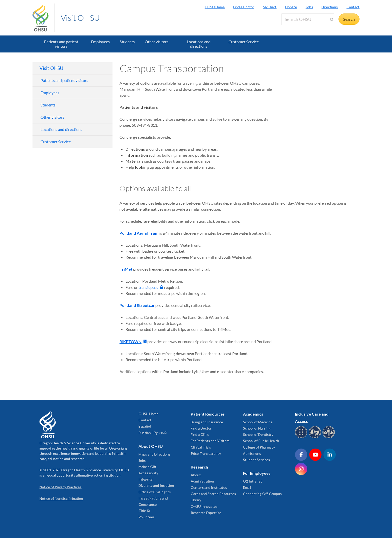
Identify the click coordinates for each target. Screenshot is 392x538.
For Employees (257, 473)
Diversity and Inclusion (156, 485)
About (196, 475)
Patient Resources (208, 414)
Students (127, 42)
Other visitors (157, 42)
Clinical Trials (201, 447)
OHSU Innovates (204, 506)
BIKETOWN (130, 341)
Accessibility (148, 473)
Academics (253, 414)
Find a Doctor (244, 7)
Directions (330, 7)
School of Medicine (258, 422)
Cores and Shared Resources (213, 494)
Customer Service (244, 42)
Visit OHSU (80, 18)
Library (196, 500)
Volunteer (146, 517)
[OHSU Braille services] (302, 437)
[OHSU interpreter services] (329, 437)
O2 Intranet (252, 481)
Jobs (309, 7)
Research (199, 467)
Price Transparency (206, 453)
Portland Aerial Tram (139, 233)
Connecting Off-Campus (262, 494)
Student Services (256, 460)
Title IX (144, 511)
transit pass (148, 287)
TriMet (126, 269)
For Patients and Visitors (210, 441)
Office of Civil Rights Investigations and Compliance (155, 498)
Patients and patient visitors (61, 44)
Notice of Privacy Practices (60, 487)
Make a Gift (147, 467)
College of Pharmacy (259, 447)
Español (145, 426)
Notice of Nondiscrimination (61, 498)
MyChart (270, 7)
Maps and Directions (154, 454)
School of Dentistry (258, 434)
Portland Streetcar (137, 305)
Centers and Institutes (209, 487)
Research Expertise (206, 513)
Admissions (252, 453)
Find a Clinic (200, 434)
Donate (291, 7)
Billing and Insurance (207, 422)
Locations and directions (199, 44)
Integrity (145, 479)
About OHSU (151, 446)
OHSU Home (215, 7)
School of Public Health (261, 441)
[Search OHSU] (308, 19)
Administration (202, 481)
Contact (353, 7)
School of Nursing (257, 428)
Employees (100, 42)
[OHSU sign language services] (316, 437)
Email (247, 487)
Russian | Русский (152, 433)
